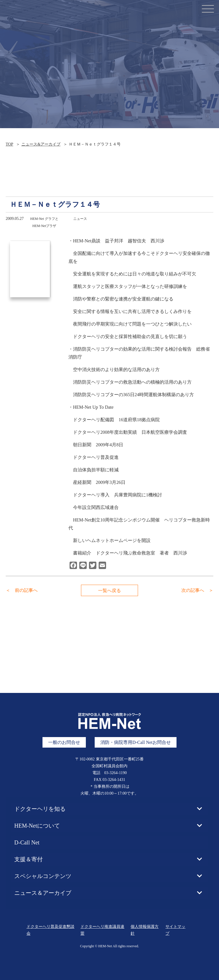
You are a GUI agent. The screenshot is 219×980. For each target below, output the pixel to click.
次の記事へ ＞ (197, 590)
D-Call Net (27, 842)
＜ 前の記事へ (22, 590)
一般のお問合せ (64, 742)
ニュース (80, 219)
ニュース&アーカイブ (41, 144)
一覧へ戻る (109, 591)
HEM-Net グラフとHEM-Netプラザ (44, 222)
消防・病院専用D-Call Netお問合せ (136, 742)
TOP (9, 144)
